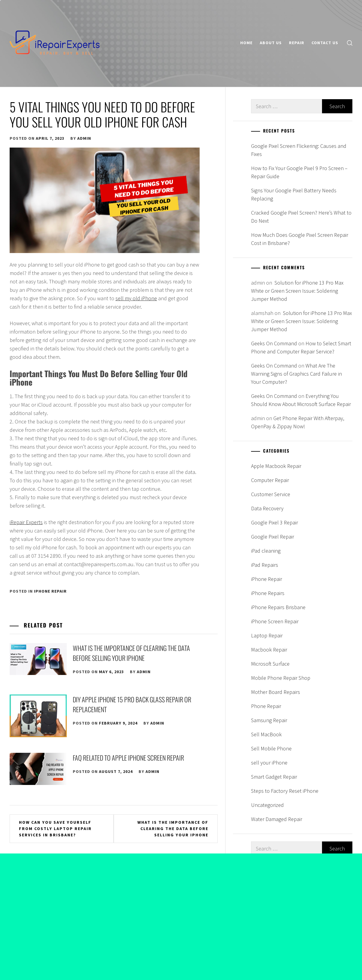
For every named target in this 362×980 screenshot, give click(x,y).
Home (246, 43)
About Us (271, 43)
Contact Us (325, 43)
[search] (350, 43)
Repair (297, 43)
